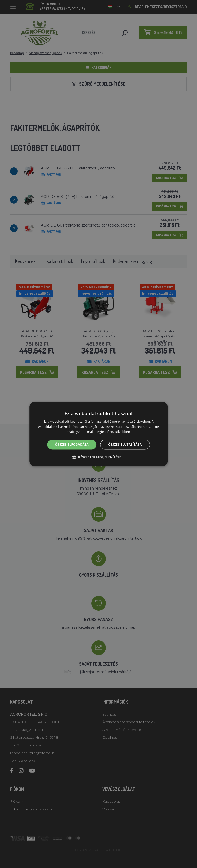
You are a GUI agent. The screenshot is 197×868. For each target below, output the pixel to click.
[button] (98, 457)
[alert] (98, 434)
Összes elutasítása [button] (125, 444)
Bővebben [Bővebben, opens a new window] (122, 432)
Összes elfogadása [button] (72, 444)
